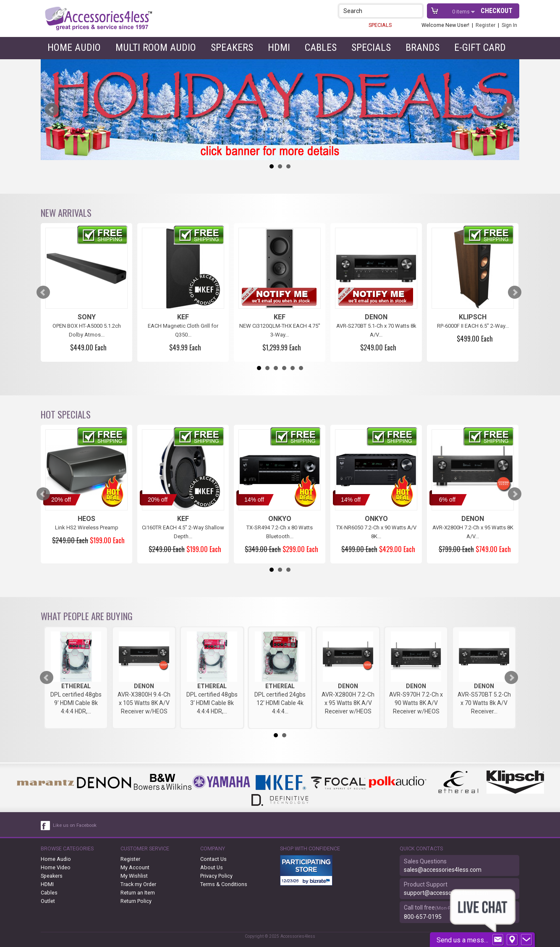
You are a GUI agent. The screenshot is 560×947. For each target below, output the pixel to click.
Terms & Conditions (224, 884)
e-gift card (480, 47)
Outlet (48, 901)
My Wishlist (134, 876)
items (462, 12)
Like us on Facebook (75, 825)
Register (485, 25)
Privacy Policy (216, 876)
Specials (371, 47)
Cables (321, 47)
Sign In (509, 25)
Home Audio (74, 47)
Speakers (232, 47)
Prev (52, 110)
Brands (423, 47)
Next (508, 110)
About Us (212, 867)
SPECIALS (380, 25)
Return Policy (136, 901)
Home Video (56, 867)
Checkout (497, 11)
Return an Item (138, 893)
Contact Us (213, 859)
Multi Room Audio (156, 47)
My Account (135, 867)
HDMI (279, 47)
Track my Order (138, 884)
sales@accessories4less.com (443, 870)
